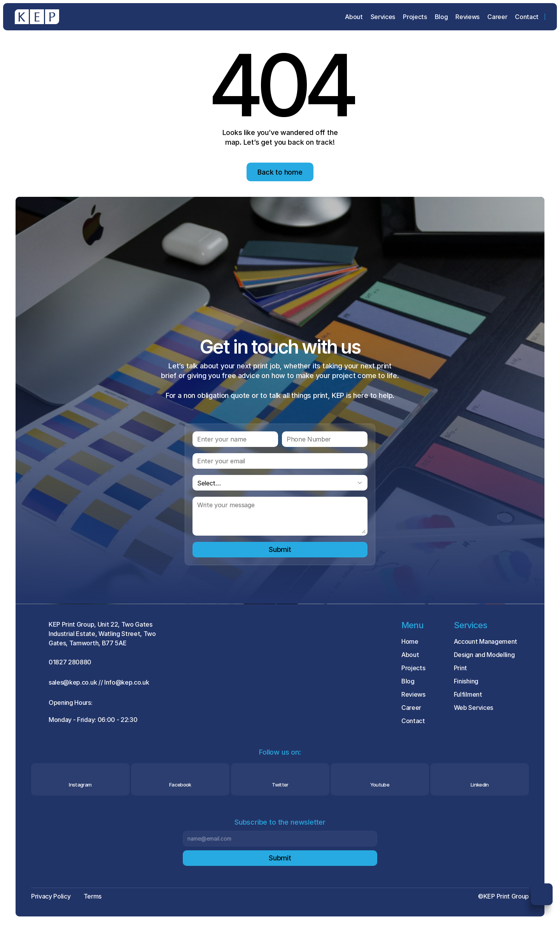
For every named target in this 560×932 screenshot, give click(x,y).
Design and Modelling (484, 655)
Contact (413, 721)
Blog (408, 681)
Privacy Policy (51, 896)
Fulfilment (468, 694)
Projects (413, 668)
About (410, 655)
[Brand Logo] (37, 17)
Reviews (413, 694)
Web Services (473, 708)
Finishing (466, 681)
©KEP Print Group (503, 896)
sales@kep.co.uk (73, 682)
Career (411, 708)
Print (460, 668)
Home (410, 641)
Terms (93, 896)
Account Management (486, 641)
